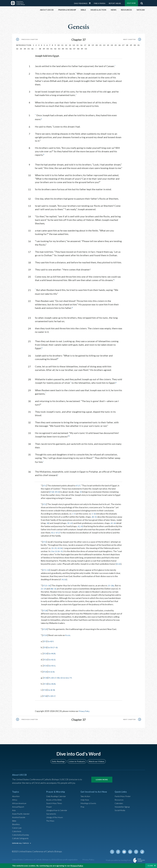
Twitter (114, 854)
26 (120, 45)
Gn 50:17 (53, 650)
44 (63, 49)
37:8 (45, 650)
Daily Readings (81, 3)
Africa (15, 802)
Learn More (102, 782)
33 (21, 49)
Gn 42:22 (54, 662)
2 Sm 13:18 (56, 550)
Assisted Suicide (20, 819)
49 (82, 49)
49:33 (58, 491)
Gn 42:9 (52, 643)
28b (55, 591)
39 (44, 49)
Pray (83, 809)
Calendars (119, 805)
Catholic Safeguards (21, 840)
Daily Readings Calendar (90, 3)
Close (150, 866)
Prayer (49, 809)
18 (89, 45)
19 (93, 45)
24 (112, 45)
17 (85, 45)
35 (29, 49)
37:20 (46, 656)
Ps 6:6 (69, 637)
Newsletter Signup (123, 809)
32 (17, 49)
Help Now (131, 3)
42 (55, 49)
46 (71, 49)
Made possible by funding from (119, 862)
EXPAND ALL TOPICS (21, 845)
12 (66, 45)
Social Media (121, 812)
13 (70, 45)
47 (74, 49)
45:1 (66, 532)
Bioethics (16, 826)
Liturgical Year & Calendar (58, 812)
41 (51, 49)
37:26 (46, 674)
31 (139, 45)
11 (62, 45)
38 (40, 49)
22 (104, 45)
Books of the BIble (55, 802)
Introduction (24, 45)
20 (97, 45)
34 (25, 49)
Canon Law (17, 830)
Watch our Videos (96, 763)
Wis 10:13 (64, 680)
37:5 (45, 572)
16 (81, 45)
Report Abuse (115, 3)
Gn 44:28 (54, 656)
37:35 (45, 637)
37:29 (45, 631)
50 (86, 49)
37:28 (45, 613)
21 (100, 45)
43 (59, 49)
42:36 (61, 547)
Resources (119, 802)
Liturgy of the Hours (55, 819)
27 (123, 45)
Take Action (86, 798)
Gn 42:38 (53, 692)
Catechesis (17, 833)
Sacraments (51, 816)
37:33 (46, 686)
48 (78, 49)
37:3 (45, 541)
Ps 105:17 (54, 680)
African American (20, 805)
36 (32, 49)
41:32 (64, 582)
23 (108, 45)
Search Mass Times (55, 805)
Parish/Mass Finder (124, 798)
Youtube (126, 854)
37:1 (45, 485)
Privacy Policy (85, 713)
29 (131, 45)
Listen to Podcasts (77, 763)
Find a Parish (100, 3)
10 (59, 45)
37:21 (45, 588)
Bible (15, 823)
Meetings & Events (89, 805)
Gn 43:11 (54, 668)
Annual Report (19, 809)
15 (78, 45)
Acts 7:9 (73, 680)
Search (142, 3)
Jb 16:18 (53, 674)
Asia (14, 812)
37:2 (45, 503)
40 (48, 49)
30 (135, 45)
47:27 (79, 485)
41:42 (44, 566)
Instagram (137, 854)
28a (114, 588)
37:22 (46, 662)
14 (74, 45)
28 (127, 45)
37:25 (46, 668)
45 (67, 49)
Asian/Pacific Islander (22, 816)
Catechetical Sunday (21, 837)
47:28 (52, 491)
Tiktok (142, 854)
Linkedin (131, 854)
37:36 (45, 698)
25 (116, 45)
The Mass (51, 823)
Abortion (16, 798)
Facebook (120, 854)
